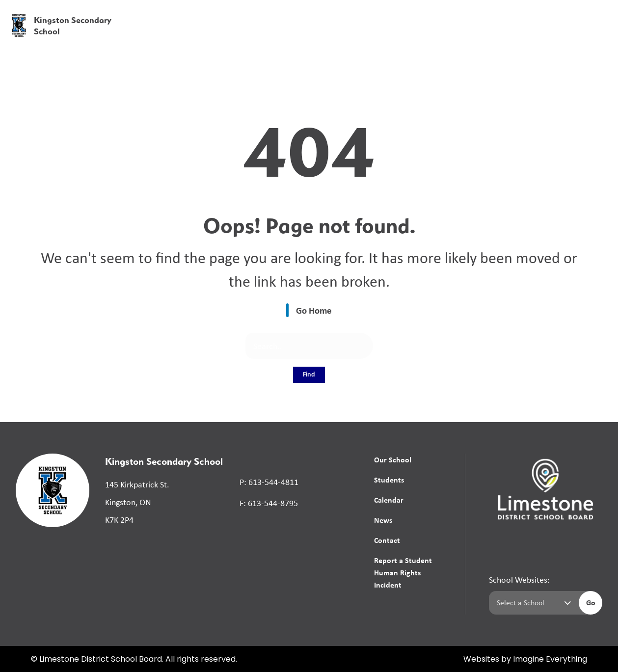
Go (591, 602)
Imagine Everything (550, 660)
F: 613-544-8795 (269, 503)
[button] (457, 14)
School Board (391, 14)
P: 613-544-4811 (269, 482)
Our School (393, 459)
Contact (387, 540)
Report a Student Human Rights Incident (403, 572)
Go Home (314, 310)
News (516, 36)
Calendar (389, 500)
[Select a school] (532, 603)
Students (389, 480)
